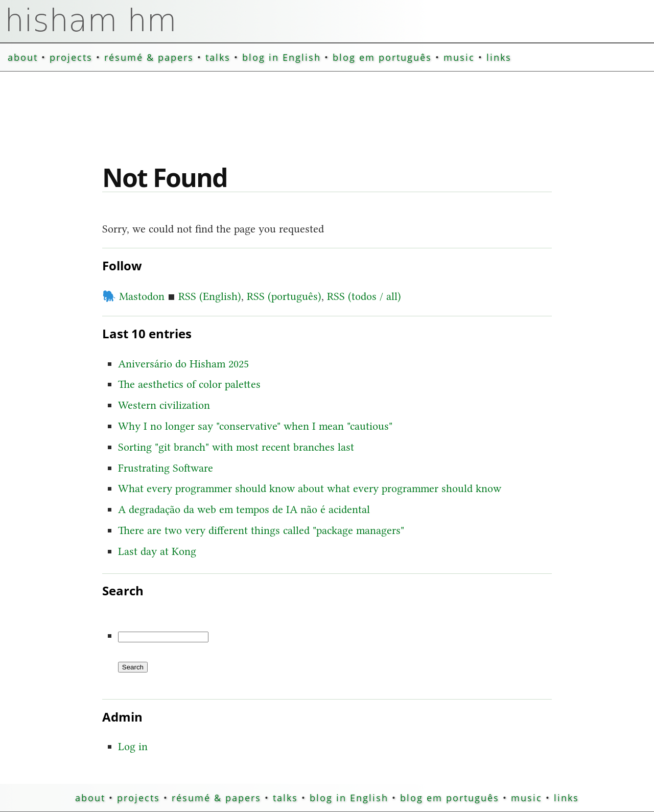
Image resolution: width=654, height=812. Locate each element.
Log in (133, 746)
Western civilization (164, 405)
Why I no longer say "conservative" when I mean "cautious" (255, 426)
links (499, 57)
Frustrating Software (166, 468)
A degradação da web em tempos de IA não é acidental (244, 509)
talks (218, 57)
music (459, 57)
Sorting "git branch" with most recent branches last (236, 447)
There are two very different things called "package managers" (261, 530)
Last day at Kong (157, 551)
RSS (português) (284, 296)
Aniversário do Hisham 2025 (183, 364)
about (23, 57)
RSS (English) (210, 296)
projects (71, 57)
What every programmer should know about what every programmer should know (310, 488)
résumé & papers (149, 57)
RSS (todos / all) (364, 296)
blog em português (382, 57)
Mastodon (133, 296)
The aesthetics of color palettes (189, 384)
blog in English (282, 57)
